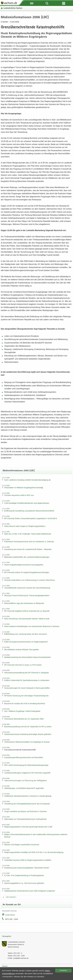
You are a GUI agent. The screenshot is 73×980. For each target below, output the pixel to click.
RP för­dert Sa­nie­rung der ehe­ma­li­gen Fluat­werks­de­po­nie (26, 696)
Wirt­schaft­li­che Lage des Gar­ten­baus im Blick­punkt (24, 603)
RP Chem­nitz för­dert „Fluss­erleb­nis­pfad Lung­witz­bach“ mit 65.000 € (31, 518)
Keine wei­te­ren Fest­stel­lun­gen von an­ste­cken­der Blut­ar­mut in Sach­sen (32, 626)
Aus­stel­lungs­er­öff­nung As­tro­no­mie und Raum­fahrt (24, 757)
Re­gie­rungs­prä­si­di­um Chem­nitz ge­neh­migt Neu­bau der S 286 (28, 827)
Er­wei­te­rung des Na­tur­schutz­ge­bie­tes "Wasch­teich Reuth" (27, 868)
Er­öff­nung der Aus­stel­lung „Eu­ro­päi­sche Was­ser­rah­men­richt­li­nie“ (29, 511)
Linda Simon (10, 915)
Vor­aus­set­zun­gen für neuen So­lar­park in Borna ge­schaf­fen (27, 688)
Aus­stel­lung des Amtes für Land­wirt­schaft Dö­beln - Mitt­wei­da (28, 549)
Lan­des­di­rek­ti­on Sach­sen (13, 8)
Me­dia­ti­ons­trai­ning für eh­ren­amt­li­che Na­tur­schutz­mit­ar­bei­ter (27, 657)
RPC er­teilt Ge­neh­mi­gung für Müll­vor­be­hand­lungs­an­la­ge (26, 765)
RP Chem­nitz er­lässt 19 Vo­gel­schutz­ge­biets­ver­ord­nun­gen (27, 572)
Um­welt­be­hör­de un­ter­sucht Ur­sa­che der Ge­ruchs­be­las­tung (27, 588)
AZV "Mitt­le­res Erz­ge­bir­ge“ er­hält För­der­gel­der (22, 711)
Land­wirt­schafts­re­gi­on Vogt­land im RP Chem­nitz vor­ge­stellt (27, 773)
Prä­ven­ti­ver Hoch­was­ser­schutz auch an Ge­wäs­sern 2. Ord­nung (29, 541)
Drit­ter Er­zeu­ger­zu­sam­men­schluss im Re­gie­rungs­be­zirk (26, 642)
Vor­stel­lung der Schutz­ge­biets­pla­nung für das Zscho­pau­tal (27, 804)
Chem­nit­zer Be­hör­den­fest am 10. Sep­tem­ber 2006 (24, 719)
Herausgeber (7, 936)
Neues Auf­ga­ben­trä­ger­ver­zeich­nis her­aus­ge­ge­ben (24, 565)
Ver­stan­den (63, 970)
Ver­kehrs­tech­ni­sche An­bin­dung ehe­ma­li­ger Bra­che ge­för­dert (28, 734)
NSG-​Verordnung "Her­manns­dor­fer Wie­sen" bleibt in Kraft (27, 619)
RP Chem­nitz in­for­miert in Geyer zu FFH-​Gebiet (23, 665)
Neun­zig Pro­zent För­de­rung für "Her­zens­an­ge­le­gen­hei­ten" (27, 595)
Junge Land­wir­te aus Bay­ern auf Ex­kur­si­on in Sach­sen (26, 811)
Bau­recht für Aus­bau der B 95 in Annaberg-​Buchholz (25, 703)
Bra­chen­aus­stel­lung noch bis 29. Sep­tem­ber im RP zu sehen (28, 727)
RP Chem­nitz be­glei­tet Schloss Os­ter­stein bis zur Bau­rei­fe (27, 611)
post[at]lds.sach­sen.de (21, 958)
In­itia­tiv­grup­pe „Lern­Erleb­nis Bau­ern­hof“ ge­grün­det (24, 788)
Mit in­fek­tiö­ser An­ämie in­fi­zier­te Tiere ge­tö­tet (21, 650)
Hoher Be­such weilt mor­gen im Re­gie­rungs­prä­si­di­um (25, 526)
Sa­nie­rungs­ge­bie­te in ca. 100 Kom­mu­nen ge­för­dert (24, 883)
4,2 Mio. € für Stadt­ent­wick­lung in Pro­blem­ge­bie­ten (24, 875)
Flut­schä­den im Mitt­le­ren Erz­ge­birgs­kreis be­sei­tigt (24, 488)
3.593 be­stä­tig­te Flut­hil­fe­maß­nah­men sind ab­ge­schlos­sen (27, 503)
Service (5, 966)
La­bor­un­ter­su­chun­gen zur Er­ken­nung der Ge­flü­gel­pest (25, 780)
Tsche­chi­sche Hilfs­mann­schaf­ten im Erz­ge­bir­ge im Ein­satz (27, 742)
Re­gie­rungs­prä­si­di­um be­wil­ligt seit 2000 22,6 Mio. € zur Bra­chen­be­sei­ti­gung (34, 852)
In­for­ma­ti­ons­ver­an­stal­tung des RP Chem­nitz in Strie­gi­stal (26, 673)
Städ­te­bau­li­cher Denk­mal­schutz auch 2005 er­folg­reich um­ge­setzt (30, 891)
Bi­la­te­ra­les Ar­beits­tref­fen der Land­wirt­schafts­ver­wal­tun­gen (27, 557)
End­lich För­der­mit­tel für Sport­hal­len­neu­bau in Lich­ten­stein (27, 680)
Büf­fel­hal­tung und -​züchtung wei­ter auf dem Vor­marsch (26, 634)
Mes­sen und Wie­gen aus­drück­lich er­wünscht (22, 845)
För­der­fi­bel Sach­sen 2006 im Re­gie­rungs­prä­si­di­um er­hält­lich (28, 860)
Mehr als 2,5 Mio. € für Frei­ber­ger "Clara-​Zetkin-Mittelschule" (28, 534)
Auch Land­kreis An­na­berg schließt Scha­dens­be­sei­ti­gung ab (27, 480)
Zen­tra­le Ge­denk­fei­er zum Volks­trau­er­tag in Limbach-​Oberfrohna (29, 580)
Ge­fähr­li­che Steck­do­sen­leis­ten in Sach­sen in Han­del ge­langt (28, 796)
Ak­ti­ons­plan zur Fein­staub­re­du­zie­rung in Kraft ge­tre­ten (25, 819)
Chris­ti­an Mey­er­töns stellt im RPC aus (19, 495)
